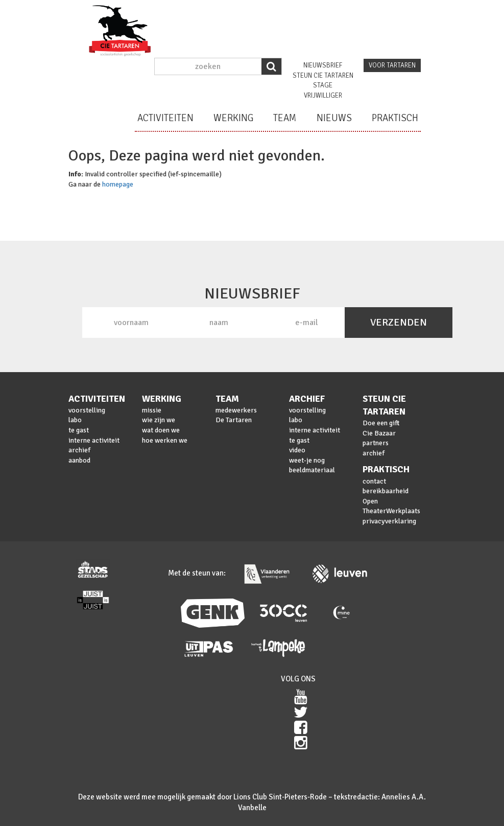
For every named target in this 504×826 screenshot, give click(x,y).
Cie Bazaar (379, 433)
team (285, 118)
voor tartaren (392, 65)
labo (75, 420)
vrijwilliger (323, 96)
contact (374, 481)
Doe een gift (381, 423)
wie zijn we (159, 420)
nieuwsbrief (323, 65)
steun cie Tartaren (323, 76)
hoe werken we (165, 440)
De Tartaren (234, 420)
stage (323, 85)
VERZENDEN (399, 322)
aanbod (79, 460)
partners (376, 443)
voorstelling (87, 410)
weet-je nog (307, 460)
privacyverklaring (389, 521)
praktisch (395, 118)
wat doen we (161, 430)
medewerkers (236, 410)
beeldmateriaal (312, 470)
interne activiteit (94, 440)
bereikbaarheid (386, 491)
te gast (79, 430)
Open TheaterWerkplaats (391, 506)
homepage (118, 184)
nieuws (334, 118)
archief (79, 450)
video (297, 450)
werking (233, 118)
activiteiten (165, 118)
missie (152, 410)
